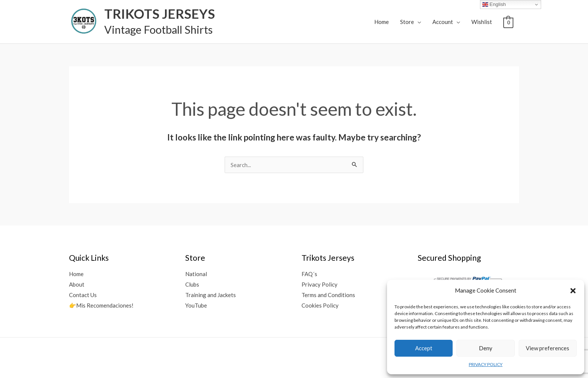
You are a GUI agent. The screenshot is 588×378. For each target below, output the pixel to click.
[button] (573, 291)
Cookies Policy (320, 305)
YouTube (196, 305)
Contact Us (83, 295)
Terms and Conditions (328, 295)
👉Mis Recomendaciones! (101, 305)
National (196, 274)
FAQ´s (309, 274)
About (77, 284)
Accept (424, 348)
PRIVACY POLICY (486, 364)
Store (407, 22)
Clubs (192, 284)
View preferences (547, 348)
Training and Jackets (211, 295)
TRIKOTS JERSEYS (160, 13)
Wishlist (482, 22)
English (494, 4)
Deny (486, 348)
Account (443, 22)
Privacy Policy (319, 284)
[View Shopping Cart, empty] (508, 22)
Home (382, 22)
